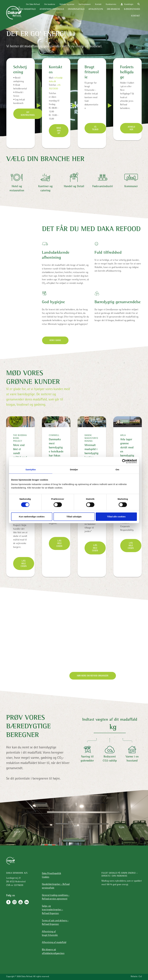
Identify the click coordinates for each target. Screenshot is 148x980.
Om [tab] (117, 470)
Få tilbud (95, 128)
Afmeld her (131, 128)
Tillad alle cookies (116, 517)
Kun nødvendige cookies (32, 517)
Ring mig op (59, 131)
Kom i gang (55, 341)
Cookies (46, 877)
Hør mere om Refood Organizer (93, 676)
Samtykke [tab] (31, 470)
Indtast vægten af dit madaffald (110, 720)
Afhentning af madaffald (54, 943)
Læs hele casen (24, 564)
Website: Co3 (136, 977)
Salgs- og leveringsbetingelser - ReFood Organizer (52, 910)
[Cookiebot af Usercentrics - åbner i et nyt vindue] (124, 461)
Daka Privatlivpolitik (51, 874)
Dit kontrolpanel (28, 114)
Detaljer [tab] (74, 470)
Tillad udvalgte (74, 517)
